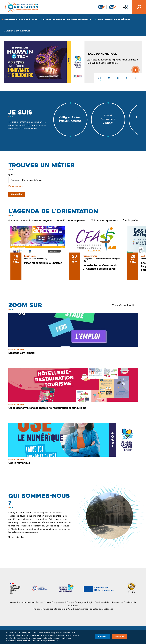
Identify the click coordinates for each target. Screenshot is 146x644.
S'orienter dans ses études (21, 20)
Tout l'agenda (130, 220)
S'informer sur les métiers (114, 20)
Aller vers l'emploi (18, 31)
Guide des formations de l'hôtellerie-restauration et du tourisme (47, 408)
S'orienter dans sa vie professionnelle (67, 20)
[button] (99, 78)
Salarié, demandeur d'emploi (108, 119)
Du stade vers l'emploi (22, 353)
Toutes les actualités (124, 305)
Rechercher (17, 194)
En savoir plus (16, 537)
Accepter (119, 636)
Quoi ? (11, 175)
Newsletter (102, 7)
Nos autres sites (125, 7)
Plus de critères (16, 186)
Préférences (52, 641)
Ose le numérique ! (20, 463)
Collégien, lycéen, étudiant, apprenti (70, 119)
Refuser (102, 636)
